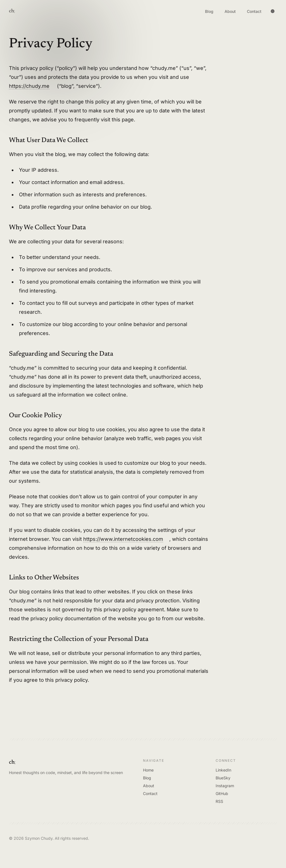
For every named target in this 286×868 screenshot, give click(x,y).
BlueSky (223, 778)
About (230, 12)
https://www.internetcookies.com (123, 539)
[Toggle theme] (273, 11)
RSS (219, 801)
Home (148, 770)
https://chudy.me (29, 86)
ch (11, 11)
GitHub (222, 793)
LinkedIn (223, 770)
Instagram (225, 786)
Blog (209, 12)
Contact (254, 12)
